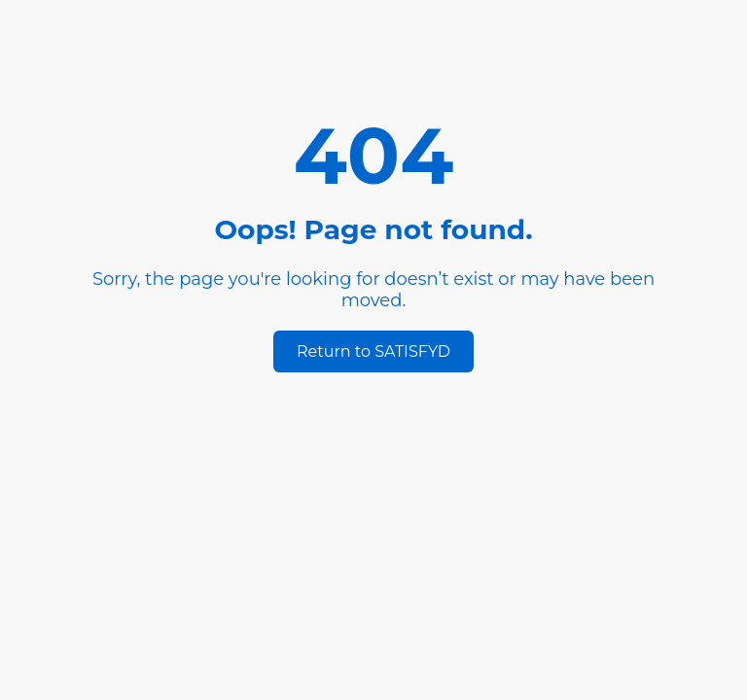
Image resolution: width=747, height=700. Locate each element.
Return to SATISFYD (373, 351)
